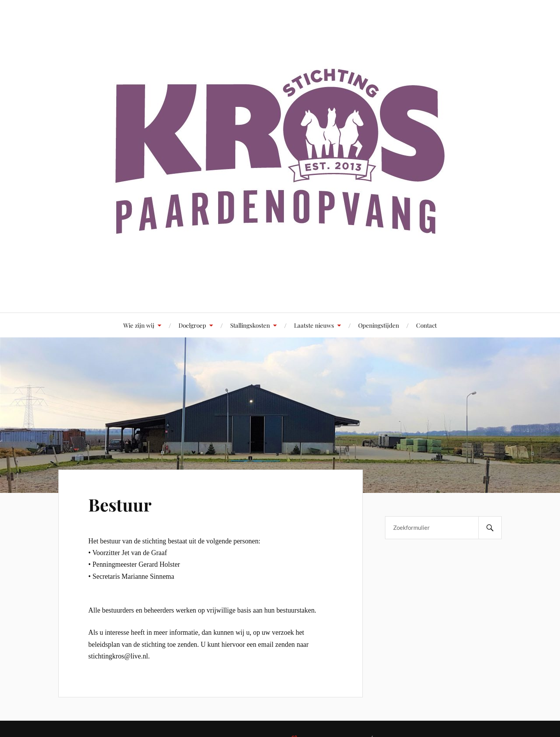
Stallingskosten (250, 325)
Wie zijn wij (139, 325)
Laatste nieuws (314, 325)
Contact (426, 325)
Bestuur (120, 504)
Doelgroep (192, 325)
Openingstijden (379, 325)
